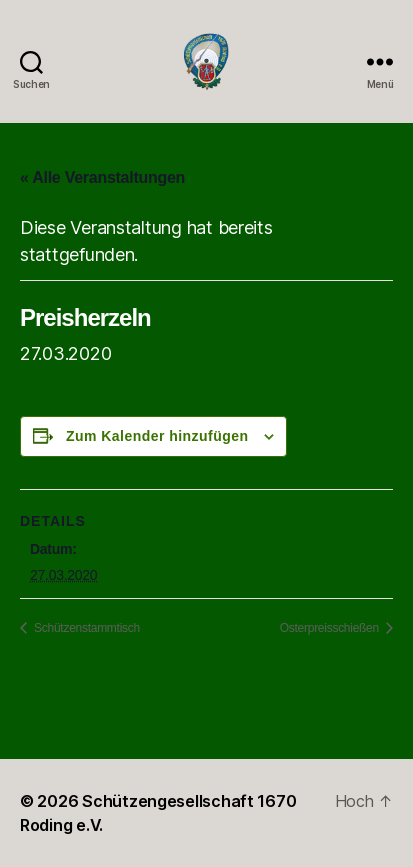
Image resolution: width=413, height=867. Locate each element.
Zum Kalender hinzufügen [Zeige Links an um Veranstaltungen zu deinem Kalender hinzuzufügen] (157, 436)
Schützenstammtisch (85, 628)
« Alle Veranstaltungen (102, 177)
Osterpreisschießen (331, 628)
